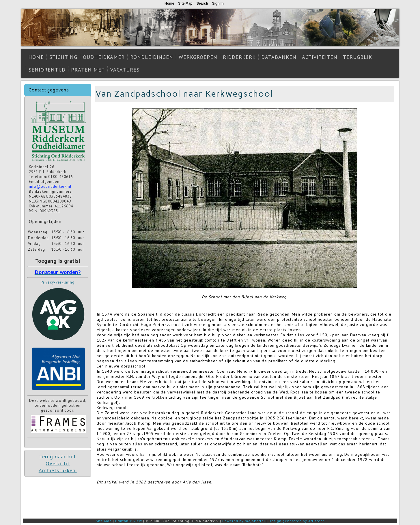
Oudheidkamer (104, 57)
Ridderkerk (239, 57)
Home (36, 57)
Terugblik (358, 57)
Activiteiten (320, 57)
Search (202, 3)
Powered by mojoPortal (244, 521)
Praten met (88, 70)
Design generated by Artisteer (296, 521)
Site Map (104, 521)
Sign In (218, 3)
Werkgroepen (198, 57)
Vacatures (125, 70)
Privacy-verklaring (58, 282)
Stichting (63, 57)
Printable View (129, 521)
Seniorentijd (47, 70)
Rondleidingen (152, 57)
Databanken (279, 57)
